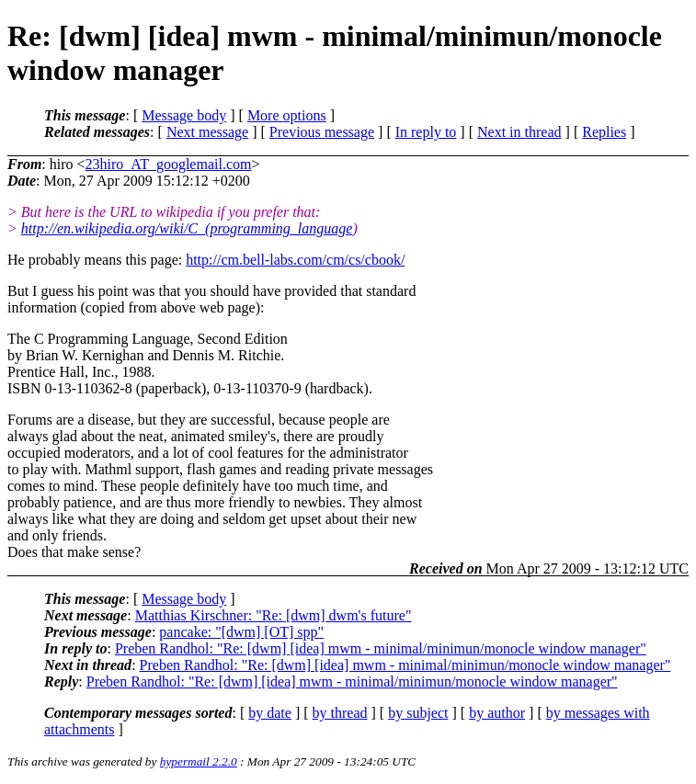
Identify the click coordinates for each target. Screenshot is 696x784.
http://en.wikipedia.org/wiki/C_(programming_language (187, 228)
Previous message (322, 132)
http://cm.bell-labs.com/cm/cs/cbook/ (295, 260)
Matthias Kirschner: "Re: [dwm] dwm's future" (274, 615)
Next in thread (519, 132)
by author (497, 713)
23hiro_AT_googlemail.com (169, 164)
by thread (340, 713)
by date (270, 713)
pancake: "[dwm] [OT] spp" (241, 632)
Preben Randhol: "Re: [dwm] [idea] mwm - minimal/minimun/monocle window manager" (381, 648)
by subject (418, 713)
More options (287, 115)
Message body (184, 115)
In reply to (426, 132)
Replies (604, 132)
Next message (207, 132)
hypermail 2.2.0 (199, 761)
